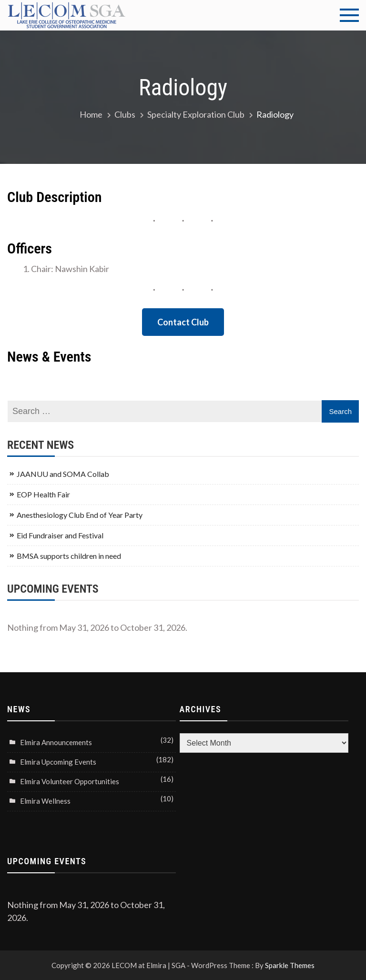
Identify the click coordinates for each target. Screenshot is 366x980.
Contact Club (183, 322)
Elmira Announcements (56, 742)
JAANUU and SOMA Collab (63, 474)
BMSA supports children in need (69, 556)
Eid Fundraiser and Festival (60, 535)
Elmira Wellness (45, 801)
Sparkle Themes (290, 965)
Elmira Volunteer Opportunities (70, 781)
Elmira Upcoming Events (58, 762)
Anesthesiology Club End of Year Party (80, 515)
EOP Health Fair (43, 494)
